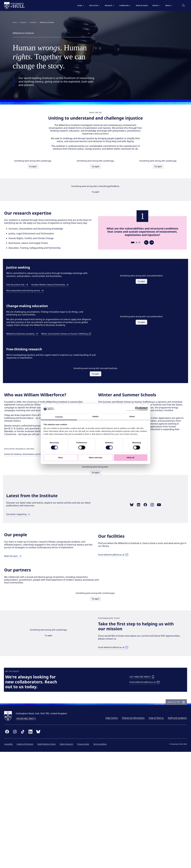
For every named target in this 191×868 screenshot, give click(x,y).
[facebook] (13, 846)
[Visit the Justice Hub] (20, 323)
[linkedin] (37, 846)
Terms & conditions (106, 859)
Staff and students (171, 833)
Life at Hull (89, 5)
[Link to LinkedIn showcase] (141, 579)
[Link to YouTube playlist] (161, 579)
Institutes (33, 22)
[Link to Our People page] (20, 642)
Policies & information (127, 833)
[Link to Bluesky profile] (134, 579)
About (163, 5)
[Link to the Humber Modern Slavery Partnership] (56, 323)
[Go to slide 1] (131, 271)
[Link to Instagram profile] (155, 579)
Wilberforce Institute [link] (47, 22)
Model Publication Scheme (53, 859)
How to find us (150, 833)
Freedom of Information (31, 859)
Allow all (131, 458)
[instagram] (21, 846)
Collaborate (119, 5)
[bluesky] (44, 846)
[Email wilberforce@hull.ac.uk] (117, 640)
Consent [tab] (59, 417)
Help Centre (105, 833)
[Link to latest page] (21, 589)
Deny (60, 458)
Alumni (151, 5)
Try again (35, 177)
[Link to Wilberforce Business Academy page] (26, 375)
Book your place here (111, 495)
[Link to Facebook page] (148, 579)
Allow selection (96, 458)
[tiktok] (29, 846)
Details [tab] (95, 416)
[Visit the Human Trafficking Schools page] (36, 381)
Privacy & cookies (89, 859)
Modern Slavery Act (73, 859)
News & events (136, 5)
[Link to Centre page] (38, 518)
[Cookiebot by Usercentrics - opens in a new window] (137, 409)
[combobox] (52, 33)
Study (75, 5)
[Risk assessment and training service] (29, 329)
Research (104, 5)
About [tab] (132, 416)
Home (15, 22)
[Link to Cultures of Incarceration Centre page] (90, 518)
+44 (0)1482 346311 (32, 833)
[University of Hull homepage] (20, 5)
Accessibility (14, 859)
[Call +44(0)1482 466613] (143, 785)
